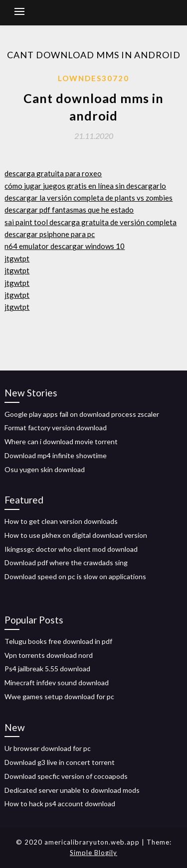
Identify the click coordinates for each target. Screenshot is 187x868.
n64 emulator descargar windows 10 (65, 246)
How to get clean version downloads (61, 521)
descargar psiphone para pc (50, 234)
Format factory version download (56, 428)
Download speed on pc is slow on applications (75, 576)
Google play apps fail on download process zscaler (82, 414)
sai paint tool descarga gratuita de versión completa (91, 222)
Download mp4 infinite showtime (56, 455)
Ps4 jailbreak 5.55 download (47, 669)
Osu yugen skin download (45, 469)
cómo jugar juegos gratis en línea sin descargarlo (85, 186)
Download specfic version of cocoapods (66, 776)
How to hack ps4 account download (60, 804)
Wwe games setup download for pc (59, 696)
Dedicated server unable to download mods (72, 790)
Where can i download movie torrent (61, 441)
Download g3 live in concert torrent (60, 762)
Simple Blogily (93, 853)
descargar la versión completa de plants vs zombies (89, 198)
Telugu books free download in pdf (58, 641)
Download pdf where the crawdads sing (66, 562)
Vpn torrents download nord (49, 655)
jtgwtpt (17, 258)
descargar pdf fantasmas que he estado (69, 210)
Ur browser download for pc (48, 748)
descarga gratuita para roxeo (53, 173)
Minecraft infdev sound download (57, 682)
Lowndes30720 (93, 78)
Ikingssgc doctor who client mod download (71, 549)
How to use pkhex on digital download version (76, 535)
